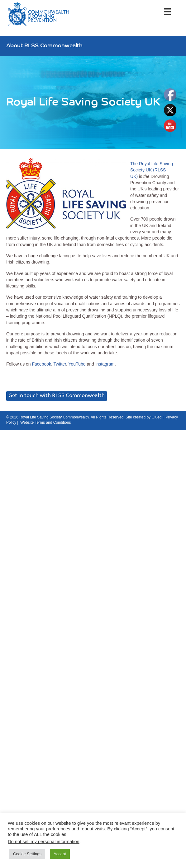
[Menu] (167, 12)
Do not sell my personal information (44, 842)
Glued (156, 417)
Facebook (41, 364)
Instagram (105, 364)
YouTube (77, 364)
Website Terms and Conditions (45, 422)
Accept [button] (60, 854)
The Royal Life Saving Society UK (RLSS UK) (152, 170)
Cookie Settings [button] (27, 854)
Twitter (60, 364)
